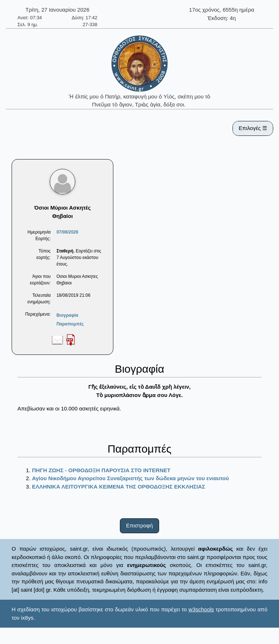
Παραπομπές (70, 324)
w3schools (201, 609)
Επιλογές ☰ (253, 128)
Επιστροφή (139, 525)
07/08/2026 (67, 232)
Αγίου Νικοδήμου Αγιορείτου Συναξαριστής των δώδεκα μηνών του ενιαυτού (130, 478)
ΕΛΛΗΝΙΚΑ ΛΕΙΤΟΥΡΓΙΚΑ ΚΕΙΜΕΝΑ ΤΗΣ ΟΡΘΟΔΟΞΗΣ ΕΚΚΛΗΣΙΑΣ (119, 487)
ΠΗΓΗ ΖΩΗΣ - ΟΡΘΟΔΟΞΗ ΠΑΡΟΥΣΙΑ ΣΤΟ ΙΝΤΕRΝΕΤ (101, 470)
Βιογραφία (67, 315)
